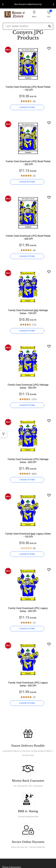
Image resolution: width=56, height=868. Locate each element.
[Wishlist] (49, 48)
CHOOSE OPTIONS (27, 107)
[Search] (50, 26)
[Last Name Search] (28, 26)
